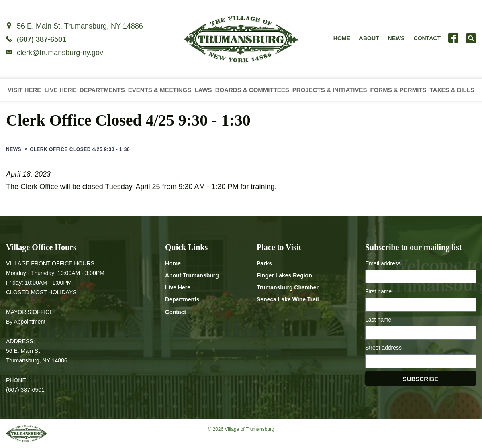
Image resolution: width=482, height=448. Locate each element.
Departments (102, 90)
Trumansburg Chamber (288, 287)
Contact (427, 38)
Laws (203, 90)
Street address (383, 348)
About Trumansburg (192, 275)
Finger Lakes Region (284, 275)
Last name (378, 320)
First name (378, 291)
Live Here (60, 90)
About (369, 38)
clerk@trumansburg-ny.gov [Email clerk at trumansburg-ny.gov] (60, 53)
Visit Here (24, 90)
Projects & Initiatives (330, 90)
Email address (383, 263)
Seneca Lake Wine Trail (288, 299)
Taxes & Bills (452, 90)
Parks (264, 263)
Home (342, 38)
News (396, 38)
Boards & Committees (252, 90)
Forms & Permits (398, 90)
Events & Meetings (160, 90)
